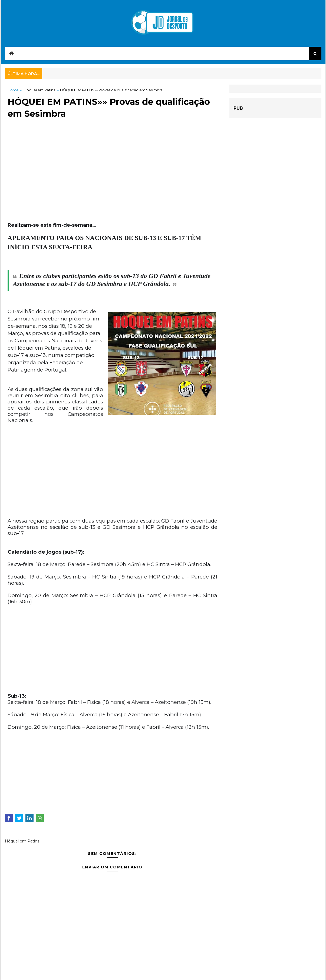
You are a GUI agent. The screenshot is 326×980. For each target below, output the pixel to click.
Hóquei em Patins (39, 90)
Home (13, 90)
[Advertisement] (113, 184)
